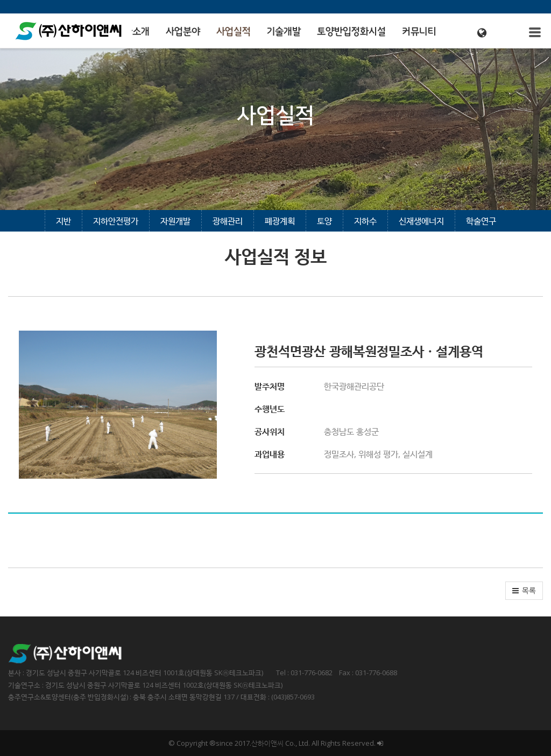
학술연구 (481, 221)
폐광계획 (280, 221)
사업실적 (234, 32)
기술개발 (284, 32)
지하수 (365, 221)
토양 (324, 221)
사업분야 (183, 32)
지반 (63, 221)
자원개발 (175, 221)
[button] (524, 591)
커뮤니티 (419, 32)
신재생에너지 (421, 221)
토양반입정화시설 (351, 32)
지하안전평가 (116, 221)
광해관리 (228, 221)
